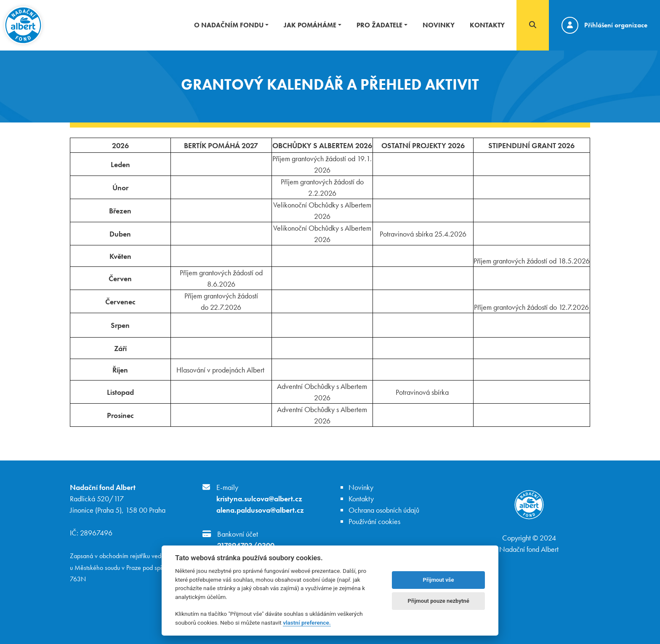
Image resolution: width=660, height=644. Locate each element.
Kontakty (487, 25)
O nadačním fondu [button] (229, 25)
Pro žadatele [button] (379, 25)
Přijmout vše (439, 580)
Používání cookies (374, 521)
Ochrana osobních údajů (384, 510)
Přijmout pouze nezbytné (438, 601)
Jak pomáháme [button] (310, 25)
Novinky (439, 25)
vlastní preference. (307, 623)
